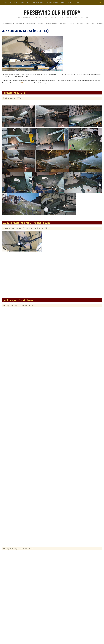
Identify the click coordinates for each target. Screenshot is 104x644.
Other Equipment (67, 2)
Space (93, 23)
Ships (88, 23)
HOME (5, 2)
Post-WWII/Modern (30, 23)
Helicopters (71, 23)
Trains (78, 2)
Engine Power (80, 23)
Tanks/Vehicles (38, 2)
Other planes (63, 23)
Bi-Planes (41, 23)
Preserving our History (52, 12)
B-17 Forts (13, 2)
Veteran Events (25, 2)
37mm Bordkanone (27, 83)
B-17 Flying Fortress (8, 23)
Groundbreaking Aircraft (51, 23)
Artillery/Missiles (52, 2)
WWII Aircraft (19, 23)
